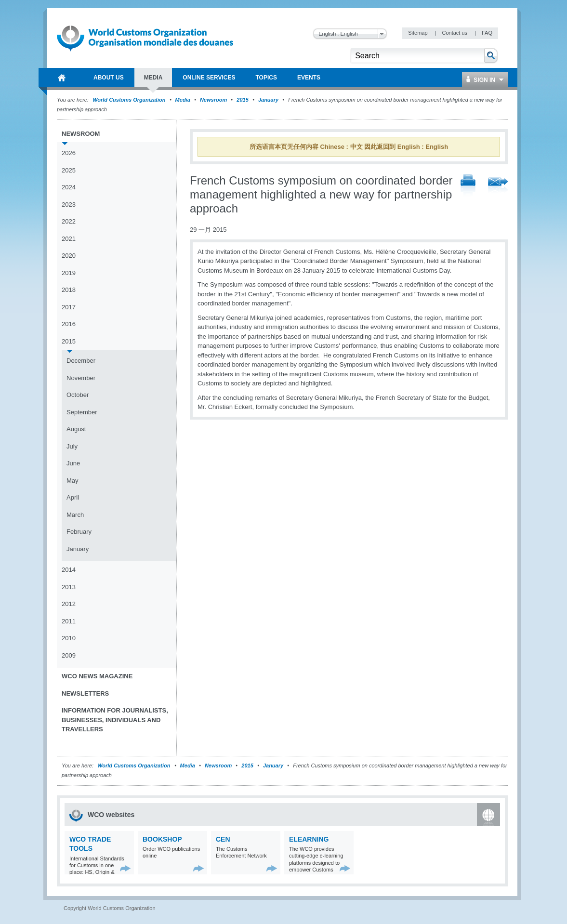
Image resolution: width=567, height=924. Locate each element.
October (78, 395)
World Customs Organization (130, 100)
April (73, 497)
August (76, 429)
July (72, 446)
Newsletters (85, 693)
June (73, 463)
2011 (69, 621)
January (268, 100)
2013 (69, 587)
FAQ (487, 33)
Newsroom (213, 100)
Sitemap (418, 33)
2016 (69, 324)
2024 (69, 187)
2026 (69, 153)
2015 (242, 100)
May (73, 481)
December (81, 361)
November (81, 378)
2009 (69, 655)
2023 (69, 205)
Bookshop (162, 839)
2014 (69, 570)
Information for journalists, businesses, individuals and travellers (115, 720)
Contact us (455, 33)
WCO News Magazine (97, 676)
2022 (69, 221)
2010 (69, 638)
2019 (69, 273)
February (79, 532)
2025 (69, 170)
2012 (69, 604)
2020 (69, 256)
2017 (69, 307)
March (75, 515)
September (82, 412)
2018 (69, 290)
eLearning (309, 839)
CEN (223, 839)
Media (183, 100)
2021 (69, 239)
